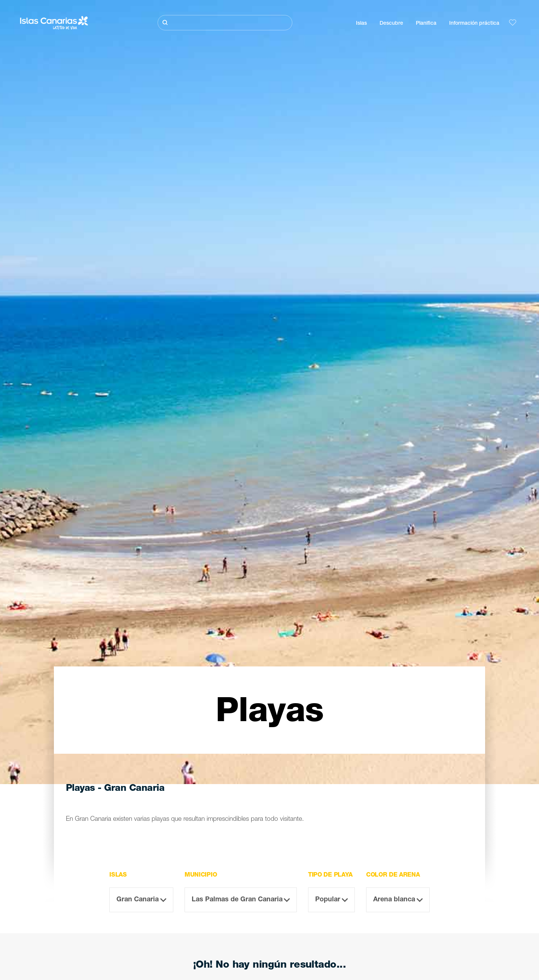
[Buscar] (225, 23)
